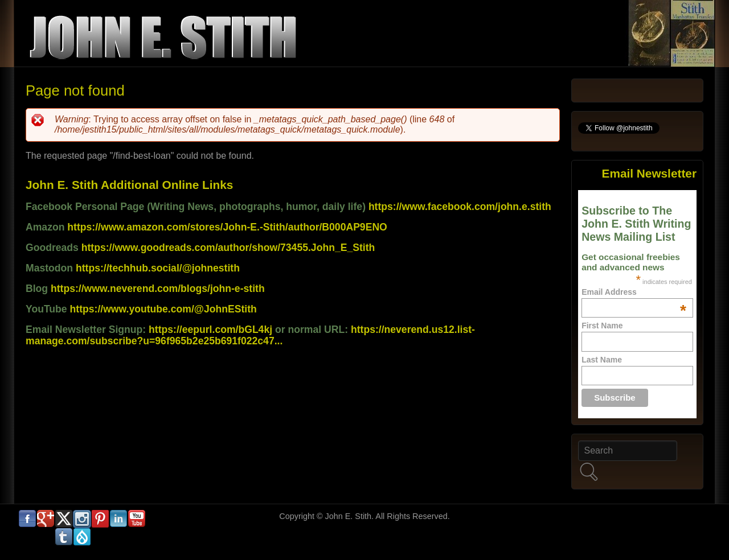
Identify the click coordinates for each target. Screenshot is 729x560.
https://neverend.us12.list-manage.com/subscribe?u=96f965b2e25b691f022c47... (250, 335)
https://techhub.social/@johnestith (158, 268)
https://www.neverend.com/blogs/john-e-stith (158, 289)
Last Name (602, 360)
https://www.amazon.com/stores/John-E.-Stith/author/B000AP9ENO (227, 227)
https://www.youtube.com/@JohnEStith (163, 309)
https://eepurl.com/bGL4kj (210, 330)
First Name (602, 326)
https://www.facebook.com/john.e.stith (460, 207)
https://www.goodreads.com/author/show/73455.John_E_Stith (228, 248)
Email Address (634, 292)
